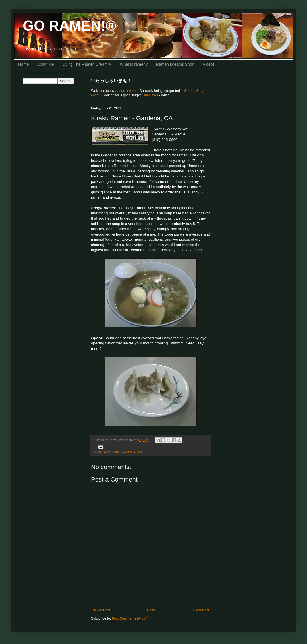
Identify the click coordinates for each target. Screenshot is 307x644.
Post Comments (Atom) (129, 618)
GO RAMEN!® (70, 26)
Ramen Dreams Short (175, 64)
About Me (45, 64)
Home (23, 64)
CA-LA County (132, 452)
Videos (209, 64)
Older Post (201, 610)
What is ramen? (134, 64)
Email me (149, 95)
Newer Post (101, 610)
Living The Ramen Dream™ (87, 64)
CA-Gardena (113, 452)
